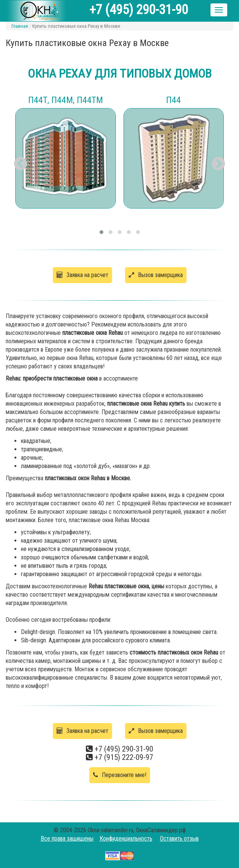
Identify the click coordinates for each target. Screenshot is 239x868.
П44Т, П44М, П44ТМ (66, 100)
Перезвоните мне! (120, 775)
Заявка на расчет (82, 275)
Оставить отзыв (179, 839)
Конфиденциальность (126, 839)
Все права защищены (67, 839)
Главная (20, 26)
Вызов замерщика (156, 275)
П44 (173, 100)
